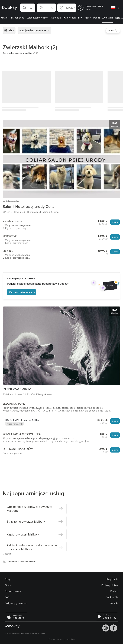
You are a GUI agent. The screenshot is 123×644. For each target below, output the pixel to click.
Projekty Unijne (110, 585)
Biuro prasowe (13, 591)
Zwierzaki (12, 562)
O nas (8, 585)
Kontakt (114, 603)
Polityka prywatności (16, 603)
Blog (7, 579)
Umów (115, 222)
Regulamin (112, 579)
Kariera (114, 591)
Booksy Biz (112, 597)
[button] (28, 8)
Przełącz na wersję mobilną (61, 639)
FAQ (7, 597)
